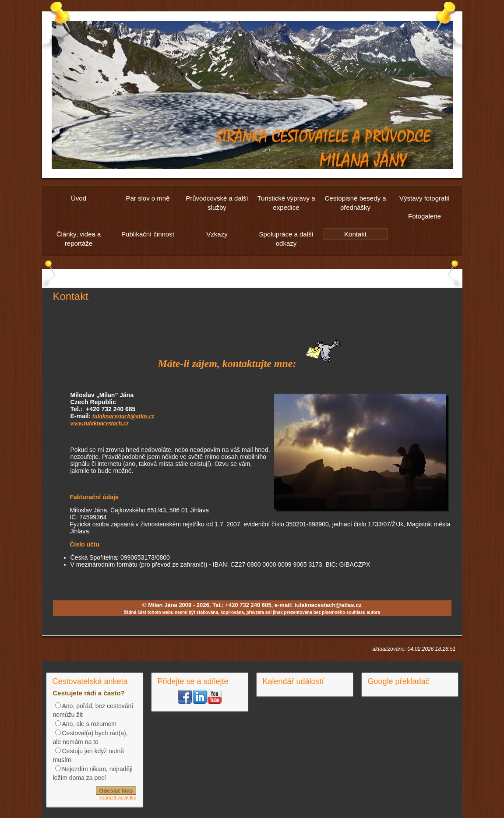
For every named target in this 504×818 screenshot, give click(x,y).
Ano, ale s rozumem (90, 724)
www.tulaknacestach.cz (100, 423)
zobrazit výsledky (118, 797)
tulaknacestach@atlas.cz (123, 416)
